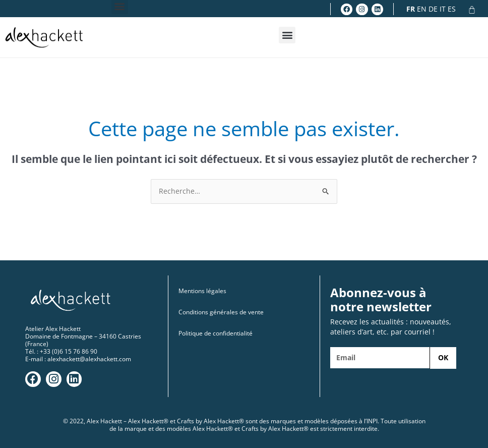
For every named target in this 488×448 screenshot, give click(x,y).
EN (422, 9)
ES (452, 9)
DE (433, 9)
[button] (287, 35)
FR (411, 9)
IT (443, 9)
